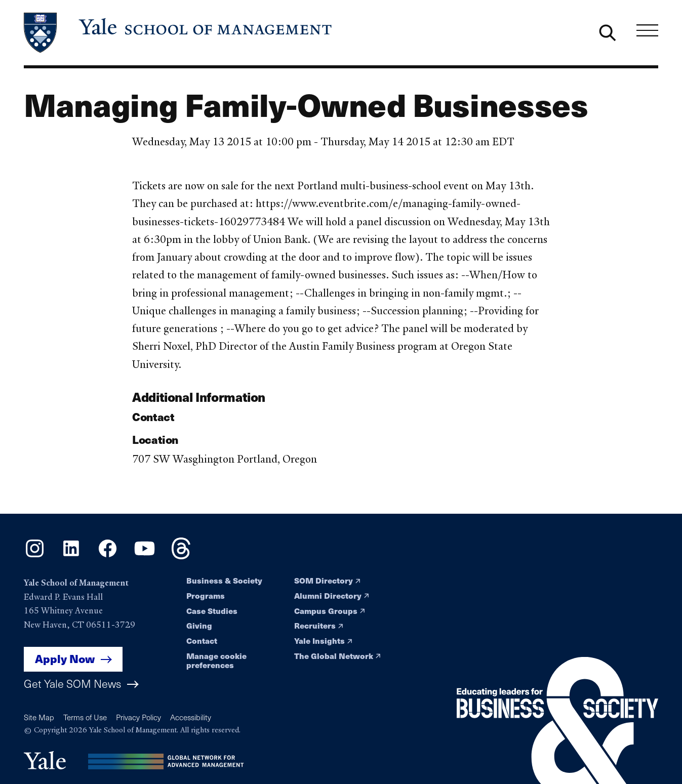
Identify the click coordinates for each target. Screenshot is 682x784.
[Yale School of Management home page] (179, 33)
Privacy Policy (138, 717)
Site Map (39, 717)
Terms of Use (85, 717)
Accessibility (191, 717)
